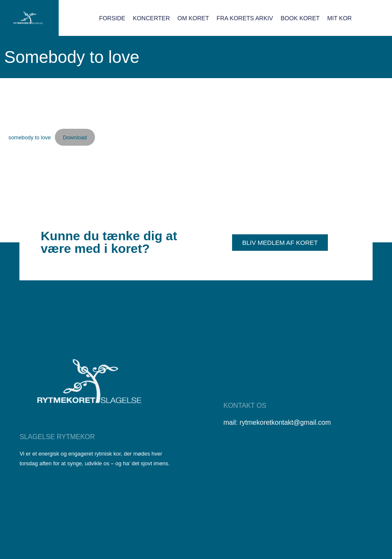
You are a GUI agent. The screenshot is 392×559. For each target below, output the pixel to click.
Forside (112, 18)
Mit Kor (340, 18)
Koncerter (151, 18)
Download (75, 137)
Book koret (300, 18)
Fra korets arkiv (245, 18)
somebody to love (30, 137)
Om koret (193, 18)
